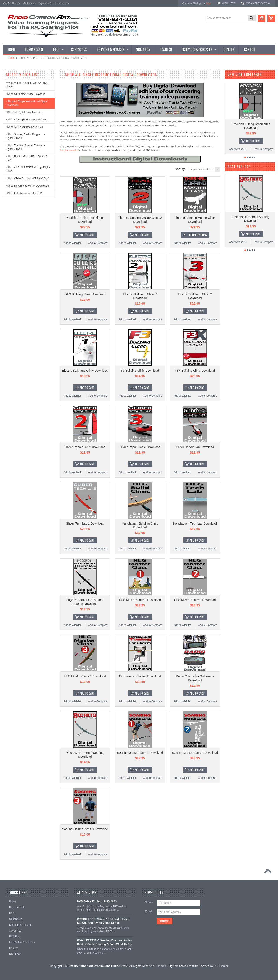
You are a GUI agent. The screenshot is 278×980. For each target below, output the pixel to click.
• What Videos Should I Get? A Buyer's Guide (28, 85)
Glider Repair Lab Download (195, 447)
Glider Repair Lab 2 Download (85, 447)
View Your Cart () (258, 3)
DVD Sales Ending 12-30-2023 (97, 901)
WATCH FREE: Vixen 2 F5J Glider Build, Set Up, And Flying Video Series (103, 921)
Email (148, 911)
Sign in (43, 3)
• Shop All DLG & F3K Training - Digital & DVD (28, 169)
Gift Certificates (11, 3)
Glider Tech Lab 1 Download (85, 523)
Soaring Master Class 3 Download (85, 829)
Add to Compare (98, 243)
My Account (29, 3)
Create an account (60, 3)
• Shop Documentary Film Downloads (27, 186)
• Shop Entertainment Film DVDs (25, 193)
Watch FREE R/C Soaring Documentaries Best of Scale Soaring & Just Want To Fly (104, 942)
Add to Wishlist (72, 243)
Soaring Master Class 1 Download (140, 753)
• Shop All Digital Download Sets (24, 112)
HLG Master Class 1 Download (140, 600)
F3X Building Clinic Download (195, 371)
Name (149, 902)
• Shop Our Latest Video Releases (25, 94)
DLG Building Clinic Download (85, 294)
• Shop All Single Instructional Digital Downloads (27, 103)
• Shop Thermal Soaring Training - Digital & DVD (25, 147)
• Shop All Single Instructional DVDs (26, 120)
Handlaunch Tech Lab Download (195, 523)
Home (11, 58)
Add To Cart (87, 235)
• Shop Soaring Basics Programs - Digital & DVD (25, 136)
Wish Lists (228, 3)
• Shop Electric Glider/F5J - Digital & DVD (26, 158)
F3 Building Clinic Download (140, 371)
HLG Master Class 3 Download (85, 676)
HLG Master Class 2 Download (195, 600)
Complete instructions (69, 150)
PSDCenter (221, 966)
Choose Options (197, 235)
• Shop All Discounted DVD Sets (24, 127)
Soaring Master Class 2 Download (195, 753)
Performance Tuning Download (140, 676)
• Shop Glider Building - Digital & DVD (27, 178)
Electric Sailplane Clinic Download (85, 371)
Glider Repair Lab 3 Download (140, 447)
